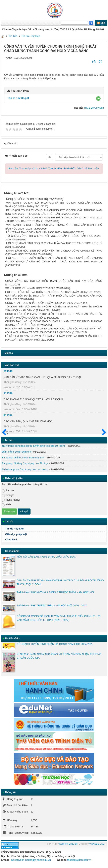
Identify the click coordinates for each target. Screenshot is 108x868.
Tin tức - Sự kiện (31, 36)
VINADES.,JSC (97, 844)
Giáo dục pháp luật (16, 534)
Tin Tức (13, 36)
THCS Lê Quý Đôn (94, 108)
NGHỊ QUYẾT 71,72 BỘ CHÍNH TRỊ (27, 199)
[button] (98, 99)
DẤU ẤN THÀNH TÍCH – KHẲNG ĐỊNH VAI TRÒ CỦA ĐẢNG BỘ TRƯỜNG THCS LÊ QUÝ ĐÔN (60, 582)
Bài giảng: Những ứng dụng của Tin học (25, 463)
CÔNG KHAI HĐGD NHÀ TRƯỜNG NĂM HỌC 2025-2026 (39, 303)
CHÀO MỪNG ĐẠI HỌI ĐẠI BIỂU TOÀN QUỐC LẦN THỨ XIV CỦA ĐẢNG (54, 281)
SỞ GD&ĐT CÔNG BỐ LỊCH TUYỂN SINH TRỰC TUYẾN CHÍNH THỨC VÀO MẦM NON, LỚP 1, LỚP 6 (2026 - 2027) (59, 618)
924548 (8, 371)
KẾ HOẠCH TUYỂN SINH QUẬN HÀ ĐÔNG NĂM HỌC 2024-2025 (55, 644)
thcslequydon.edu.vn (79, 860)
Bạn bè (8, 491)
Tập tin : (18, 98)
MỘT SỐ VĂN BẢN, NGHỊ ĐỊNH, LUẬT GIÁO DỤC (46, 557)
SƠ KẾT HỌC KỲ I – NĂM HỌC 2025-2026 (30, 288)
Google (8, 495)
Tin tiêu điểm (12, 638)
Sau (102, 432)
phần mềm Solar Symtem (16, 452)
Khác (7, 505)
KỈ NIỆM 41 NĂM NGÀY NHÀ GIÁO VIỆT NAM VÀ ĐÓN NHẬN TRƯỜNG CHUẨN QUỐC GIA (59, 656)
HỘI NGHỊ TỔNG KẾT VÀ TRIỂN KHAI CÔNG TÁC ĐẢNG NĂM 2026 (45, 292)
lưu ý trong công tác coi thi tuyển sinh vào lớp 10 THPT (33, 446)
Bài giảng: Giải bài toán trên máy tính (23, 458)
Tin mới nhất (12, 551)
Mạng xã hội (11, 500)
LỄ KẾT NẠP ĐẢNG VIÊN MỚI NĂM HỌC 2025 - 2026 (37, 232)
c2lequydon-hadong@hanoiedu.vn (31, 860)
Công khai (11, 540)
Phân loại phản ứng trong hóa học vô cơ (25, 469)
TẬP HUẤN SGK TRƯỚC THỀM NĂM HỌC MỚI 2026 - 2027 (52, 605)
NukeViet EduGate (69, 844)
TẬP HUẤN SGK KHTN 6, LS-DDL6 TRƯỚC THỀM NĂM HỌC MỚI (56, 592)
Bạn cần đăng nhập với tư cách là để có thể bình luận (54, 168)
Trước (6, 435)
